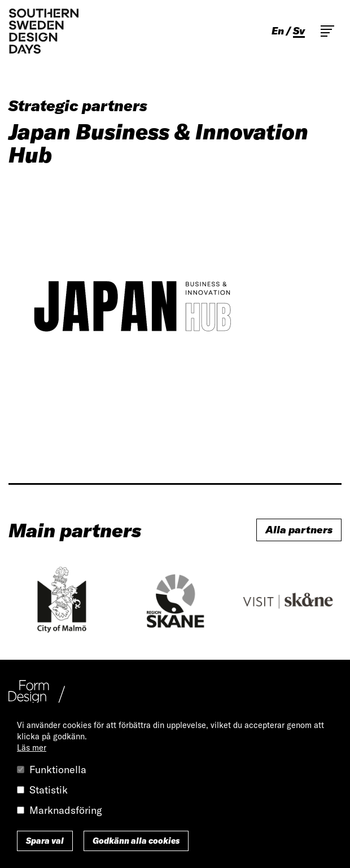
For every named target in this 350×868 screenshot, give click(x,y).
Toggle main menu (327, 31)
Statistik (49, 790)
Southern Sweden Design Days (43, 31)
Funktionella (58, 770)
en (278, 31)
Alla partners (299, 530)
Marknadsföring (66, 810)
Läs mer (32, 748)
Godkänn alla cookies (136, 841)
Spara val (45, 841)
